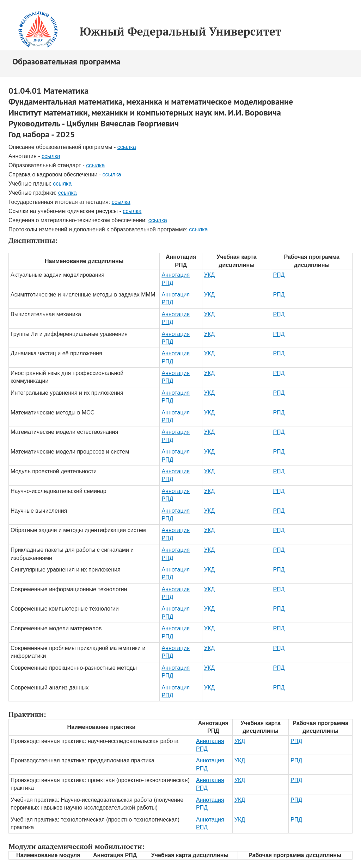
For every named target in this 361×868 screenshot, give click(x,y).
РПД (279, 275)
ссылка (127, 147)
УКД (209, 275)
